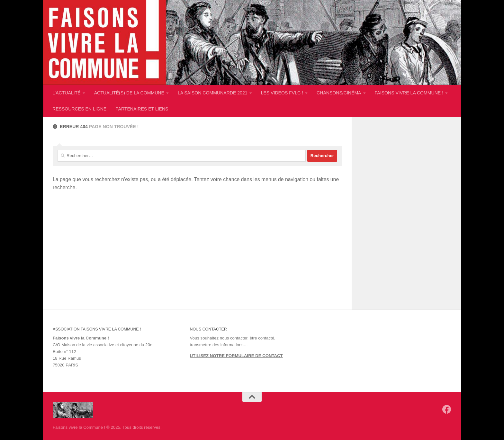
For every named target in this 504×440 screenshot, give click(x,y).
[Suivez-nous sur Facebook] (447, 409)
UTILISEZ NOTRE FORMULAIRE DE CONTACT (236, 356)
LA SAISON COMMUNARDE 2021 (213, 93)
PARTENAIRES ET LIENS (142, 109)
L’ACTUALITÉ (67, 93)
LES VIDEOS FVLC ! (282, 93)
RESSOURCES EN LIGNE (79, 109)
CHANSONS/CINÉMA (339, 93)
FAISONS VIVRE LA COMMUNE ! (409, 93)
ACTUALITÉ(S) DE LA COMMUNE (129, 93)
